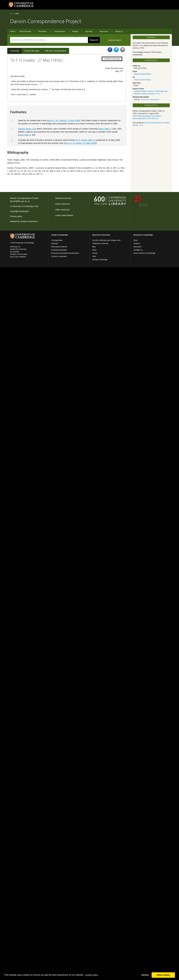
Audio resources (63, 204)
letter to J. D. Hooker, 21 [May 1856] (80, 143)
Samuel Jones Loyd (27, 129)
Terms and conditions (18, 257)
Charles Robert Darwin (142, 74)
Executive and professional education (65, 253)
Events (95, 253)
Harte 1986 (104, 129)
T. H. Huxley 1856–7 (85, 140)
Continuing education (59, 250)
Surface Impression (29, 221)
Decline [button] (145, 975)
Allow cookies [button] (163, 975)
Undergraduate (57, 240)
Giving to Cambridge (100, 260)
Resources (104, 31)
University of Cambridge (23, 206)
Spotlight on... (139, 250)
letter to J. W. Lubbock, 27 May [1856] (63, 120)
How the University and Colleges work (106, 240)
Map (94, 247)
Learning (89, 31)
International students (59, 247)
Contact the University (18, 249)
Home (11, 14)
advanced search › (115, 40)
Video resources (63, 210)
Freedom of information (19, 254)
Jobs (94, 256)
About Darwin (25, 31)
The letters (43, 31)
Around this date (32, 51)
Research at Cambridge (143, 235)
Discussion (137, 247)
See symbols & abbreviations (150, 100)
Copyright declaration (20, 211)
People (75, 31)
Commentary (60, 31)
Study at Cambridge (60, 235)
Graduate (55, 243)
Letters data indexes (64, 215)
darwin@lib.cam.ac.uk (20, 201)
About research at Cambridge (144, 253)
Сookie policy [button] (92, 975)
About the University (101, 235)
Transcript (14, 51)
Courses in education (59, 256)
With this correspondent (56, 51)
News (94, 250)
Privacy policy (16, 216)
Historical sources (63, 198)
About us (119, 31)
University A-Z (15, 247)
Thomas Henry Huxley (142, 80)
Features (137, 243)
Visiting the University (100, 243)
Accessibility (15, 252)
